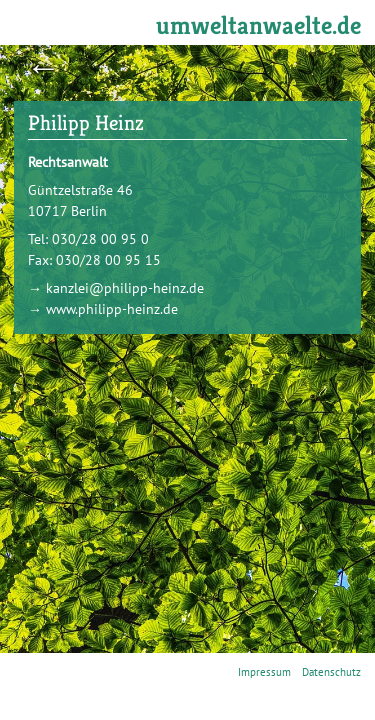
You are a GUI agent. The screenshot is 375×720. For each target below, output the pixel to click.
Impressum (264, 672)
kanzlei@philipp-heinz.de (125, 288)
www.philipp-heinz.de (112, 309)
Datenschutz (331, 672)
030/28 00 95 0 (100, 239)
